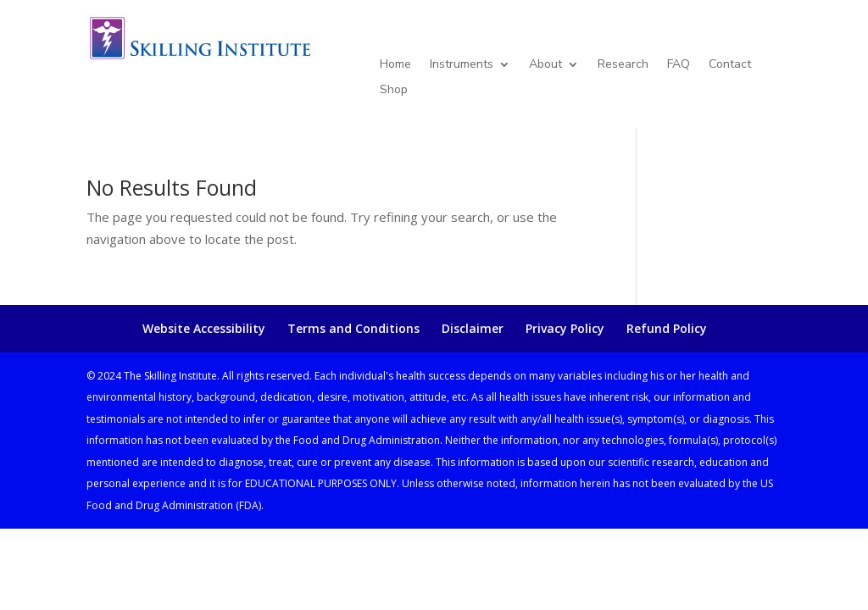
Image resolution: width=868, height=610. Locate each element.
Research (623, 65)
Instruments (462, 65)
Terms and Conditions (353, 328)
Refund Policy (667, 328)
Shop (394, 91)
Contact (730, 65)
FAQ (679, 65)
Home (395, 65)
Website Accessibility (204, 328)
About (545, 65)
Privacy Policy (565, 328)
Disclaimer (473, 328)
